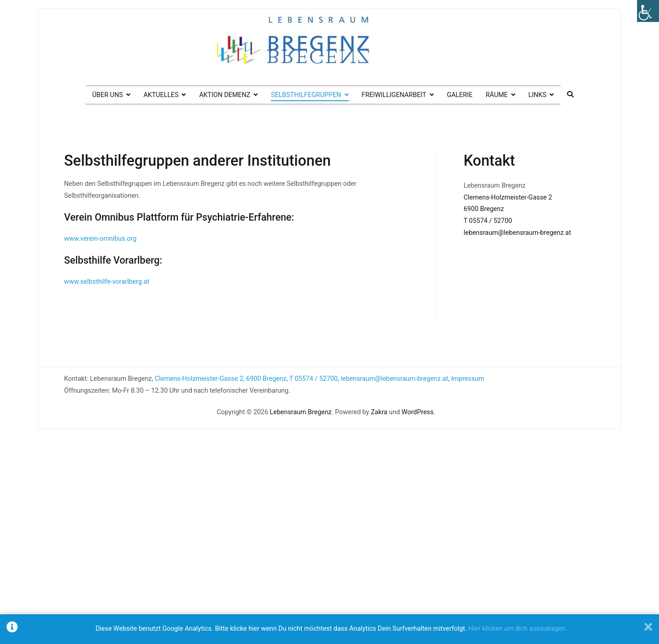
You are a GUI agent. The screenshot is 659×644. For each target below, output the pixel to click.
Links (537, 95)
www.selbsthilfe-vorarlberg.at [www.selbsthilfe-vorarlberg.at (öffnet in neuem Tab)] (107, 282)
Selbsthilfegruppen (306, 95)
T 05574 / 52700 (488, 221)
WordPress (418, 412)
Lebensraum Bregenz (301, 412)
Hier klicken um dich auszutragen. (518, 629)
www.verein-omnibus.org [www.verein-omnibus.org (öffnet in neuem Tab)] (100, 239)
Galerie (459, 95)
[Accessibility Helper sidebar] (648, 11)
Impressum (468, 379)
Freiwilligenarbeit (394, 95)
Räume (497, 95)
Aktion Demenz (225, 95)
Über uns (107, 95)
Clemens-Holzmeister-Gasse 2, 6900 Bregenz (221, 379)
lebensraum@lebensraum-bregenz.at (517, 233)
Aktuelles (161, 95)
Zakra (379, 412)
